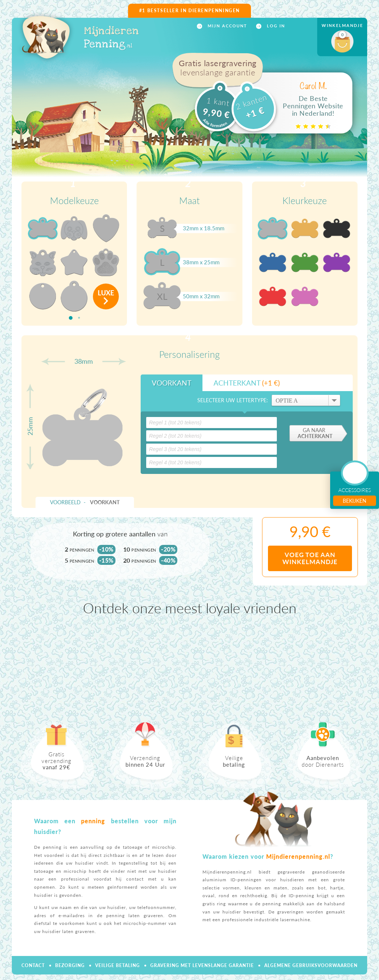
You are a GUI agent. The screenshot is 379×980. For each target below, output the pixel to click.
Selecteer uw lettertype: (233, 400)
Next (363, 669)
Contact (33, 965)
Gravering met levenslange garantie (202, 965)
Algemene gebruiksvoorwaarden (311, 965)
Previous (16, 669)
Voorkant (172, 383)
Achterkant (247, 383)
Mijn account (227, 26)
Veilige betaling (118, 965)
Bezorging (70, 965)
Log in (275, 26)
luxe (106, 293)
